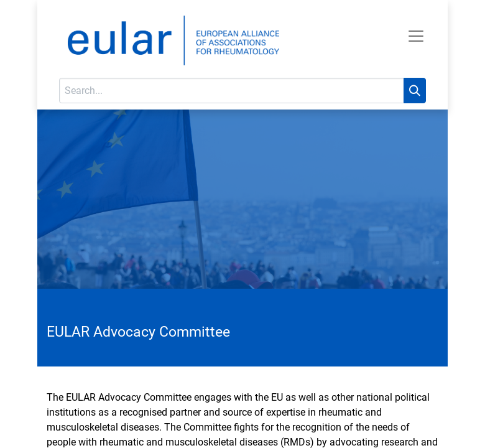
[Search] (415, 91)
